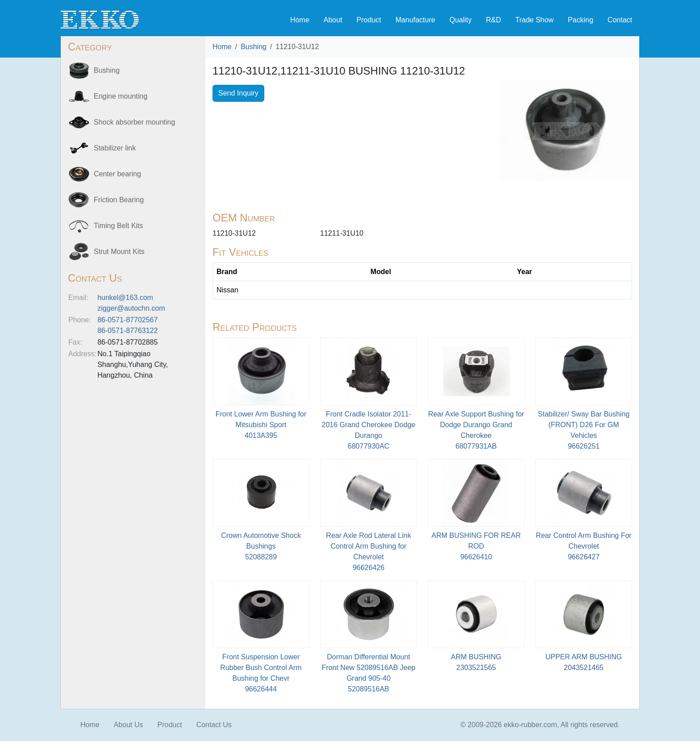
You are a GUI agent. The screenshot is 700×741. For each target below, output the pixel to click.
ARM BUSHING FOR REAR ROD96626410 (476, 546)
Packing (581, 20)
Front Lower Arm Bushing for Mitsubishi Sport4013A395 (261, 425)
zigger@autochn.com (131, 308)
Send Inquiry (238, 93)
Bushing (254, 47)
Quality (461, 20)
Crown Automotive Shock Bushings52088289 (261, 546)
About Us (129, 725)
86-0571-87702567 (127, 320)
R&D (493, 20)
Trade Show (534, 20)
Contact (620, 20)
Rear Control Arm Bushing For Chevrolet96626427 (583, 546)
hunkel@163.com (125, 298)
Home (300, 20)
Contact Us (214, 725)
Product (369, 20)
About (333, 20)
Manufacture (415, 20)
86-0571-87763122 (127, 331)
